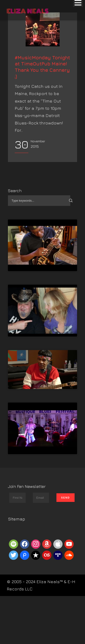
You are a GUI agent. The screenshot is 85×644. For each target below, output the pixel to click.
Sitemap (17, 554)
